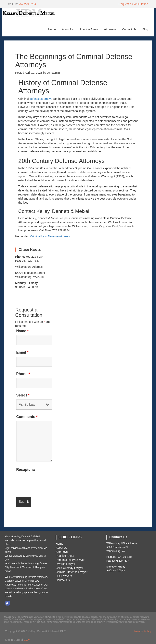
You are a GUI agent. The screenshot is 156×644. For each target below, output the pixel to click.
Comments (27, 417)
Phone (23, 374)
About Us (68, 29)
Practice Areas (89, 29)
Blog (145, 29)
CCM (27, 640)
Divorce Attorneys (38, 577)
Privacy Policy (142, 631)
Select (23, 395)
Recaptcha (25, 470)
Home (52, 29)
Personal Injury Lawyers (29, 585)
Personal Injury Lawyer (70, 560)
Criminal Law (38, 236)
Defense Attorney (59, 236)
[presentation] (47, 482)
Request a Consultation (133, 4)
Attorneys (110, 29)
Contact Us (129, 29)
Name (22, 331)
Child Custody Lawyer (69, 568)
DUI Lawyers (64, 576)
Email (22, 352)
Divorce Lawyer (65, 564)
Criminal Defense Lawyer (71, 572)
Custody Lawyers (14, 581)
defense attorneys (41, 99)
